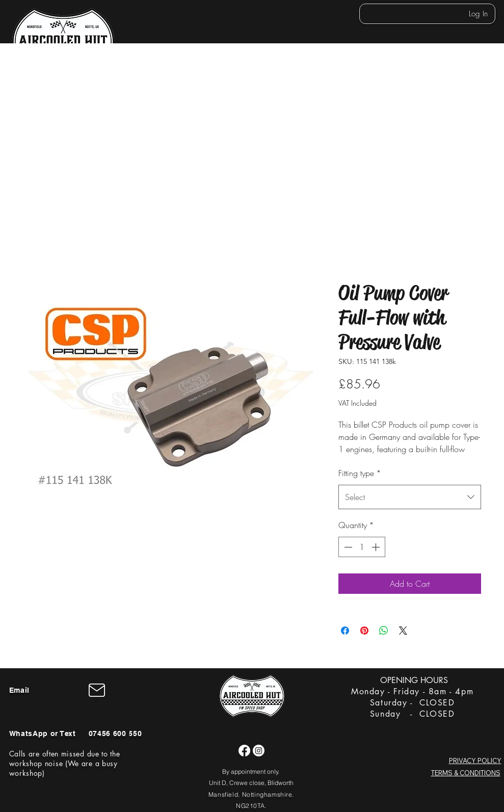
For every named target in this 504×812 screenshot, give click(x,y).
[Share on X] (403, 631)
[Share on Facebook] (345, 631)
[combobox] (410, 497)
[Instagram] (259, 751)
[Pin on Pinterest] (364, 631)
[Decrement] (347, 547)
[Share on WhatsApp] (384, 631)
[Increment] (377, 547)
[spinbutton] (362, 547)
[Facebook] (244, 751)
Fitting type (360, 473)
